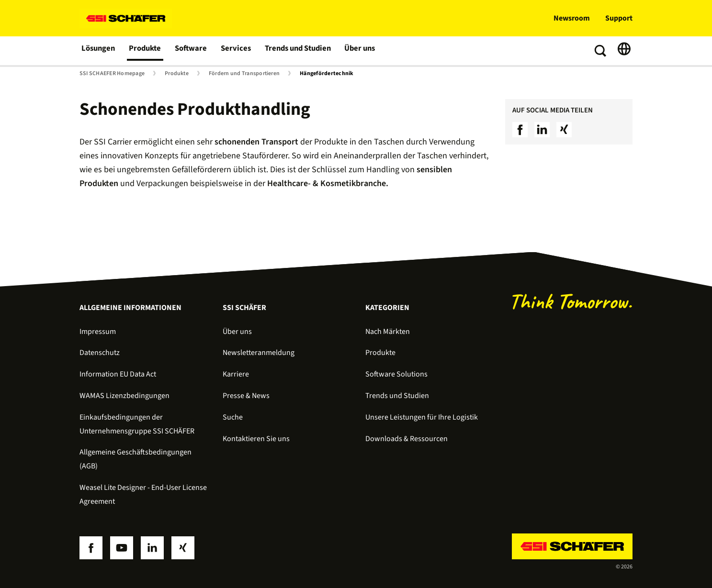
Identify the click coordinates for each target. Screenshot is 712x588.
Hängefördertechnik (327, 74)
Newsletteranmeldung (259, 353)
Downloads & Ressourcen (407, 439)
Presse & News (246, 396)
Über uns (359, 51)
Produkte (146, 51)
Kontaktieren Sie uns (256, 439)
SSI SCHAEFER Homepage (112, 74)
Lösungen (99, 51)
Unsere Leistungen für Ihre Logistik (422, 417)
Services (236, 51)
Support (619, 18)
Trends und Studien (297, 51)
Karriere (236, 374)
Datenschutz (100, 353)
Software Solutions (396, 374)
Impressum (98, 332)
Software (192, 51)
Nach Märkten (388, 332)
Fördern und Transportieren (244, 74)
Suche (233, 417)
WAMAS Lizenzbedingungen (124, 396)
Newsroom (572, 18)
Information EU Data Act (118, 374)
